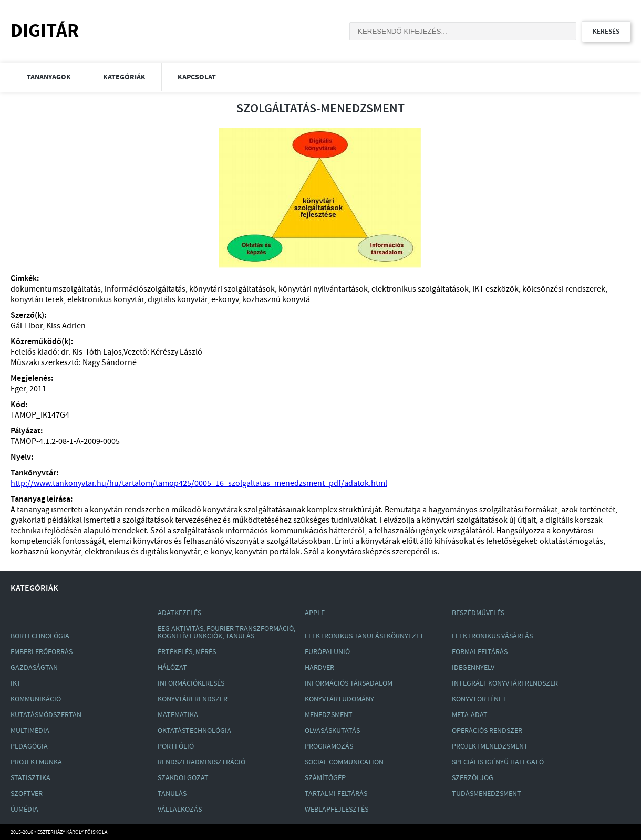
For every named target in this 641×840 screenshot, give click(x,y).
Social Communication (344, 762)
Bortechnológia (40, 636)
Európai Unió (327, 652)
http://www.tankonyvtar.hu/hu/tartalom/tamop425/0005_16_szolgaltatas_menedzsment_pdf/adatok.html (199, 484)
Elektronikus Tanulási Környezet (364, 636)
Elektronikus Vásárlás (492, 636)
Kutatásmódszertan (46, 715)
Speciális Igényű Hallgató (498, 762)
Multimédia (30, 731)
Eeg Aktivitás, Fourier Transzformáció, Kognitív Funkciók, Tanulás (226, 632)
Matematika (178, 715)
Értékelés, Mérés (187, 652)
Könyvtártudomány (339, 699)
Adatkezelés (179, 613)
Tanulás (172, 794)
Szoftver (27, 794)
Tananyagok (49, 77)
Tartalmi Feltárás (336, 794)
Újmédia (24, 810)
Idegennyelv (473, 668)
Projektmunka (36, 762)
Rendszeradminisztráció (201, 762)
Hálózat (172, 668)
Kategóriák (124, 77)
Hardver (319, 668)
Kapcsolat (197, 77)
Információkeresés (191, 683)
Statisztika (30, 778)
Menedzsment (329, 715)
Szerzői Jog (473, 778)
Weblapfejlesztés (337, 810)
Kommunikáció (36, 699)
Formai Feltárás (480, 652)
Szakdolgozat (183, 778)
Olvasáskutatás (332, 731)
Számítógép (325, 778)
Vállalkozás (180, 810)
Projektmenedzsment (490, 746)
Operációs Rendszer (487, 731)
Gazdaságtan (34, 668)
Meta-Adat (470, 715)
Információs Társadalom (349, 683)
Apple (315, 613)
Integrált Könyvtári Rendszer (505, 683)
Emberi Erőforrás (42, 652)
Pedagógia (29, 746)
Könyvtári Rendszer (193, 699)
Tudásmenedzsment (487, 794)
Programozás (329, 746)
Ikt (16, 683)
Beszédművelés (478, 613)
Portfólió (176, 746)
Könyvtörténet (479, 699)
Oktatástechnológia (194, 731)
